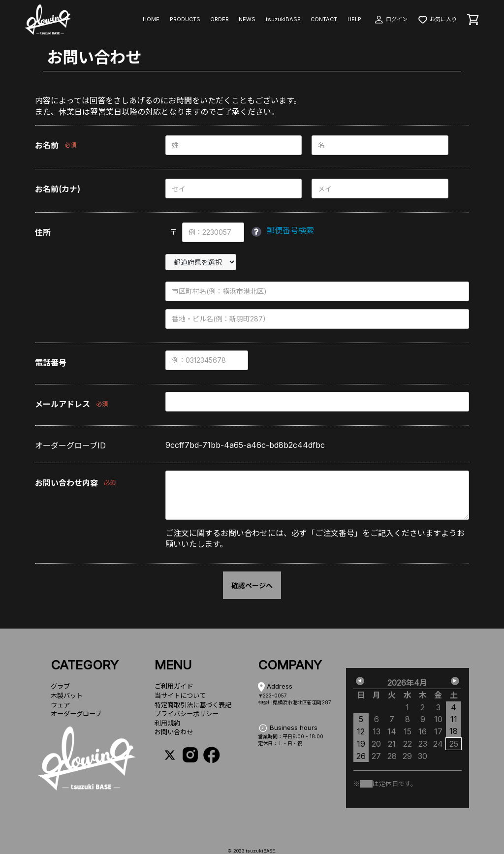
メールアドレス (63, 404)
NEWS (247, 19)
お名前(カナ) (58, 189)
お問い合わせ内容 (66, 483)
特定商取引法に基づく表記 (193, 705)
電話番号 (51, 363)
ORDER (220, 19)
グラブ (60, 686)
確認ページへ (252, 585)
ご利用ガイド (174, 686)
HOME (151, 19)
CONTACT (324, 19)
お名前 (47, 145)
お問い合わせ (174, 732)
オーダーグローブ (76, 714)
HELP (354, 19)
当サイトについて (180, 696)
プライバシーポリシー (187, 714)
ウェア (60, 705)
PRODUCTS (185, 19)
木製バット (67, 696)
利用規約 (167, 723)
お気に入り (437, 19)
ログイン (391, 19)
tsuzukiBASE (283, 19)
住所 (43, 232)
